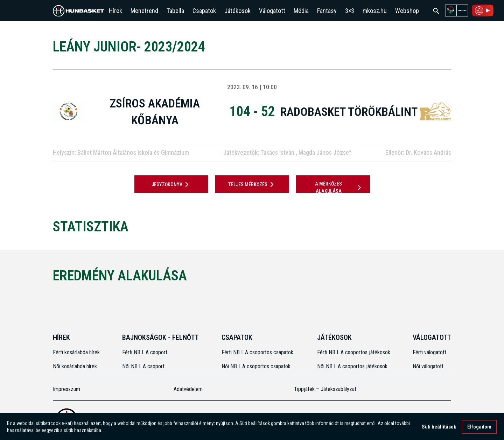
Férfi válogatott (429, 352)
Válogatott (272, 11)
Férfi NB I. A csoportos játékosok (354, 352)
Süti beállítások (439, 429)
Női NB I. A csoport (143, 366)
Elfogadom (479, 429)
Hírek (115, 11)
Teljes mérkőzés (252, 184)
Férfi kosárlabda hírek (76, 352)
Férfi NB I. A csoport (145, 352)
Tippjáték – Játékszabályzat (325, 389)
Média (301, 11)
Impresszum (66, 389)
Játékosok (237, 11)
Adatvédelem (188, 389)
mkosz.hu (375, 11)
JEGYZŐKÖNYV (171, 184)
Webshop (407, 11)
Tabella (175, 11)
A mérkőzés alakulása (339, 187)
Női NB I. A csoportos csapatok (257, 366)
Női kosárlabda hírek (75, 366)
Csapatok (204, 11)
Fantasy (327, 11)
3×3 (350, 11)
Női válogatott (428, 366)
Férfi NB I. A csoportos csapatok (258, 352)
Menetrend (144, 11)
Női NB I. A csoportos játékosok (352, 366)
